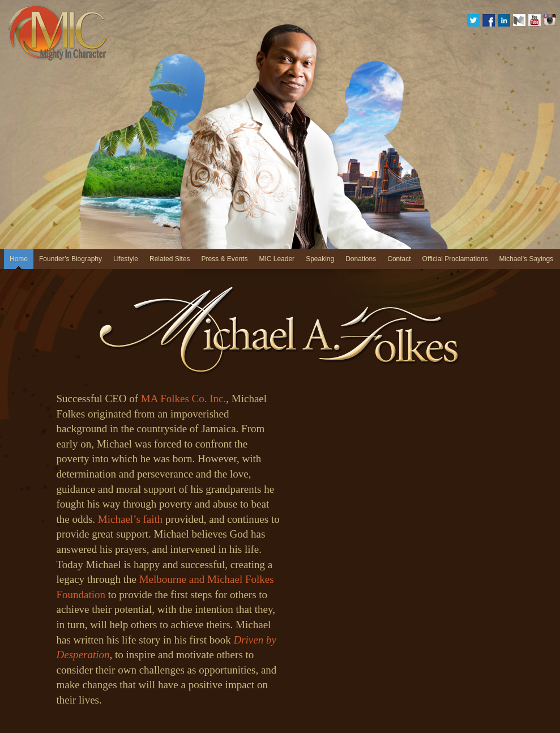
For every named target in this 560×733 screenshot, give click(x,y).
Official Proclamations (455, 259)
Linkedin (504, 20)
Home (19, 259)
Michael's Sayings (526, 259)
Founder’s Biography (70, 259)
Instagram (550, 20)
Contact (399, 259)
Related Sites (170, 259)
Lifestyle (126, 259)
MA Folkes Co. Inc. (183, 399)
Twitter (473, 20)
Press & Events (224, 259)
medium (519, 20)
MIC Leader (277, 259)
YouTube (535, 20)
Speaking (320, 259)
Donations (361, 259)
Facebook (489, 20)
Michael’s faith (131, 519)
